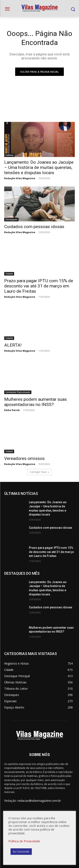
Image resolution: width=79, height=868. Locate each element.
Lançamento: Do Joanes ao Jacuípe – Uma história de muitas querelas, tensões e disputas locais (39, 167)
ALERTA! (13, 345)
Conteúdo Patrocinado (18, 392)
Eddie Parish (12, 410)
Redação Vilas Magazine (20, 178)
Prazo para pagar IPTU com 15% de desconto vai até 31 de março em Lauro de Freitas (39, 286)
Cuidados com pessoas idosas (34, 227)
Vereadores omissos (24, 458)
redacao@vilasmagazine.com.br (39, 801)
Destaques (11, 220)
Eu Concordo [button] (21, 851)
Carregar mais (39, 472)
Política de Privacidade (24, 841)
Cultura (9, 155)
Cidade (9, 274)
